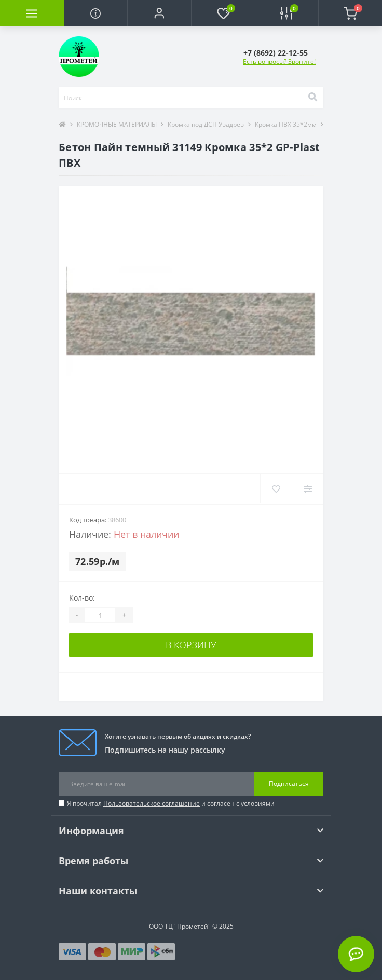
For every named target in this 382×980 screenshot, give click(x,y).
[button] (159, 13)
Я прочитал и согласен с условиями (171, 803)
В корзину (191, 645)
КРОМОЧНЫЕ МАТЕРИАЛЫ (117, 124)
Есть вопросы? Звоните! (279, 62)
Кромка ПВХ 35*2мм (286, 124)
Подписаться (289, 784)
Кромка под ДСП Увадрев (206, 124)
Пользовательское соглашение (152, 803)
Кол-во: (82, 598)
